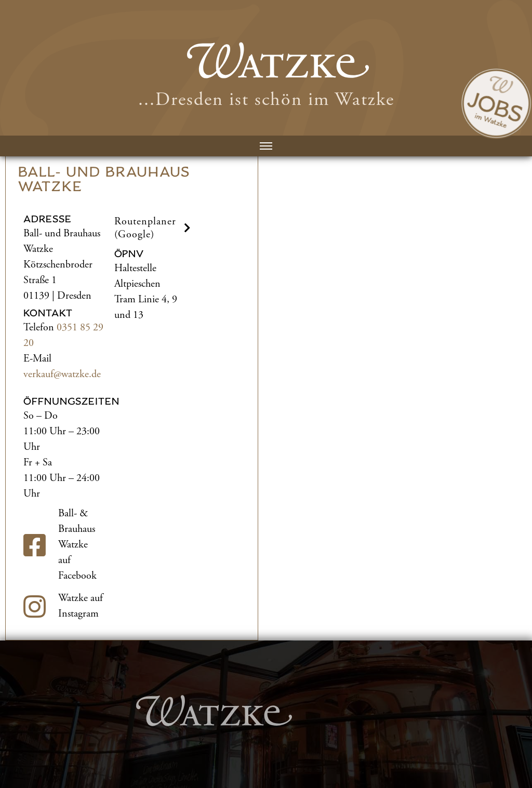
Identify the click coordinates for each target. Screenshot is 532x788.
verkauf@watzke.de (62, 374)
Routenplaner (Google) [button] (154, 228)
